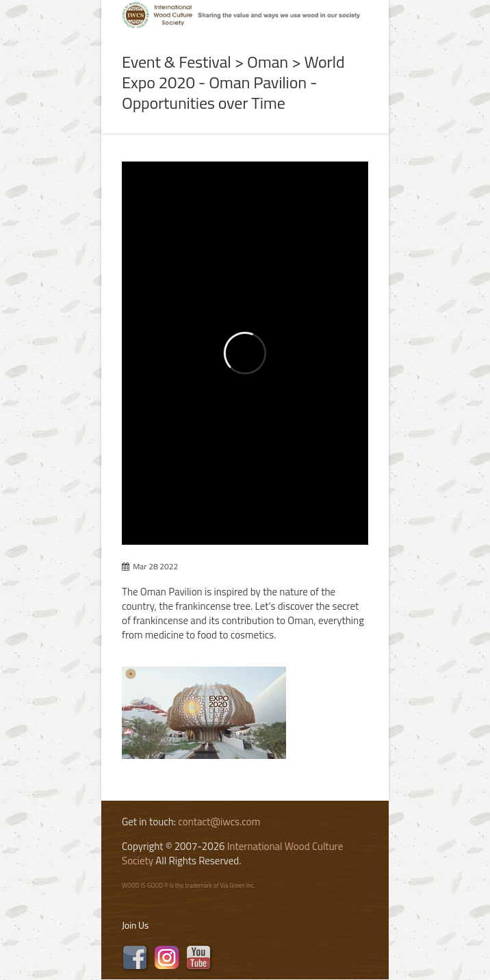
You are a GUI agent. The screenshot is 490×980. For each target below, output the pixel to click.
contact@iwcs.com (219, 822)
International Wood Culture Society (232, 853)
